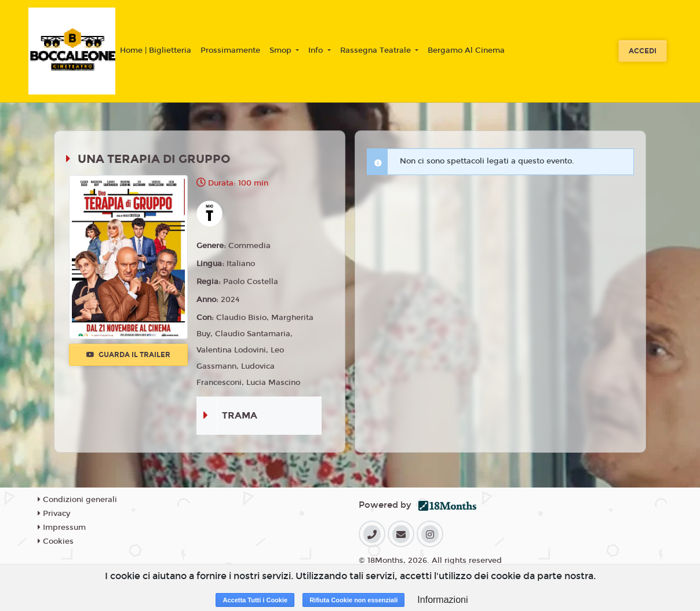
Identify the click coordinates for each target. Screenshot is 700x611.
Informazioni (442, 600)
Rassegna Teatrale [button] (377, 50)
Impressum (62, 528)
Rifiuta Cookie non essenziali (353, 600)
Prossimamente (230, 50)
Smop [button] (282, 50)
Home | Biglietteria (156, 50)
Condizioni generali (77, 500)
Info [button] (317, 50)
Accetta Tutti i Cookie (255, 600)
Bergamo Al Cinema (466, 50)
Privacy (54, 514)
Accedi (643, 51)
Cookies (56, 541)
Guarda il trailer (128, 355)
